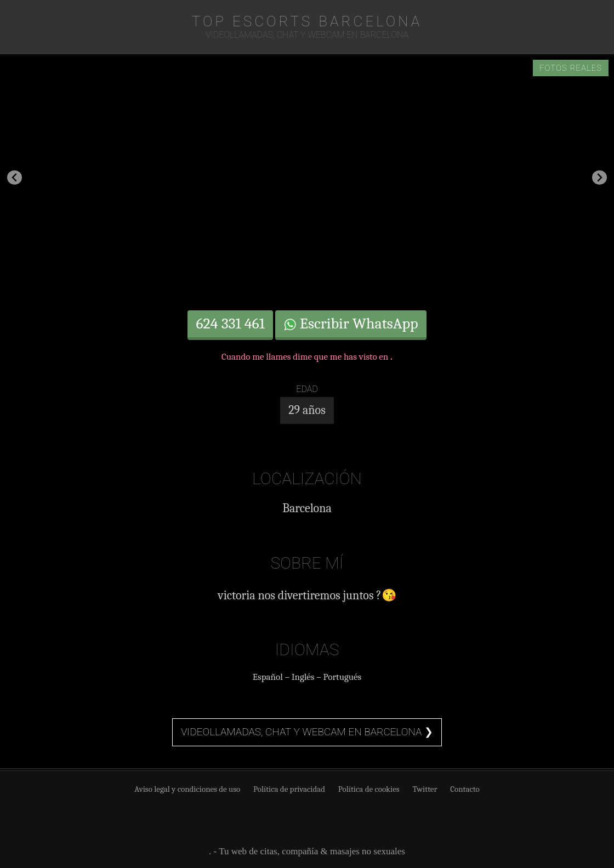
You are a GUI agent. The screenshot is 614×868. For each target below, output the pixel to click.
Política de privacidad (289, 789)
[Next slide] (599, 177)
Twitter (425, 789)
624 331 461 (230, 324)
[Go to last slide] (15, 177)
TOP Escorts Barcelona (307, 21)
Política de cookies (369, 789)
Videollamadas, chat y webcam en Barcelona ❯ (307, 732)
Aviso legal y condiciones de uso (187, 789)
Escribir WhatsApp (351, 324)
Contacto (465, 789)
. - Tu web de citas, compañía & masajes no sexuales (307, 851)
